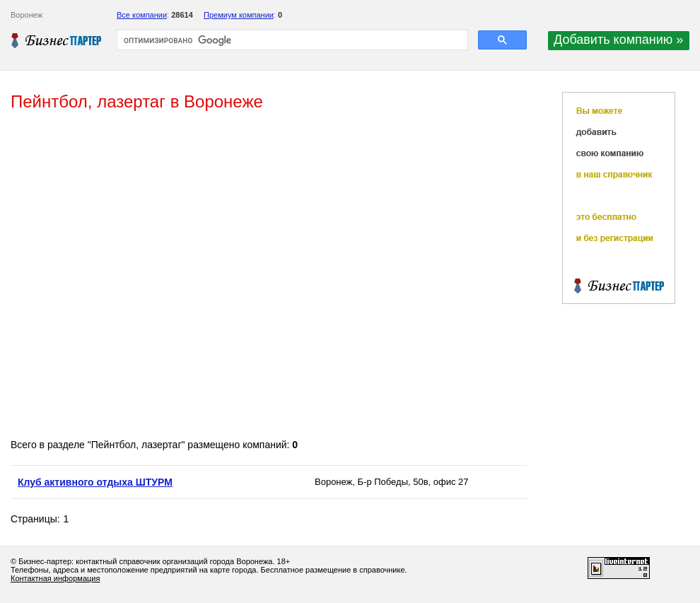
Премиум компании (239, 15)
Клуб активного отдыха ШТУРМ (95, 482)
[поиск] (291, 40)
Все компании (142, 15)
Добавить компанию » (618, 40)
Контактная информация (55, 578)
